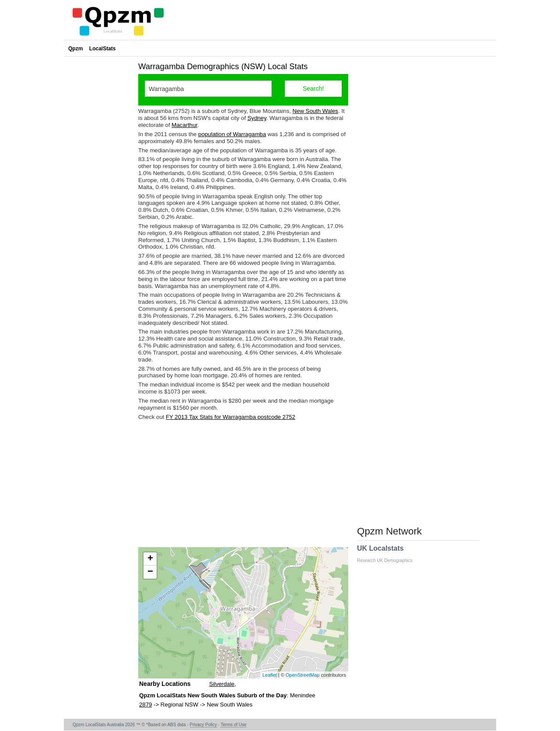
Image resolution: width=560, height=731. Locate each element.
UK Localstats (389, 554)
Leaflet (270, 675)
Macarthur (184, 125)
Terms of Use (233, 725)
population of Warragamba (232, 134)
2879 (145, 705)
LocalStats (103, 49)
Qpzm (75, 49)
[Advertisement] (243, 484)
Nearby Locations (165, 684)
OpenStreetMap (303, 675)
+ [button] (150, 559)
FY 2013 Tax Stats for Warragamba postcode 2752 (231, 417)
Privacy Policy (203, 725)
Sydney (257, 118)
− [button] (150, 572)
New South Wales (315, 111)
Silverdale (222, 684)
